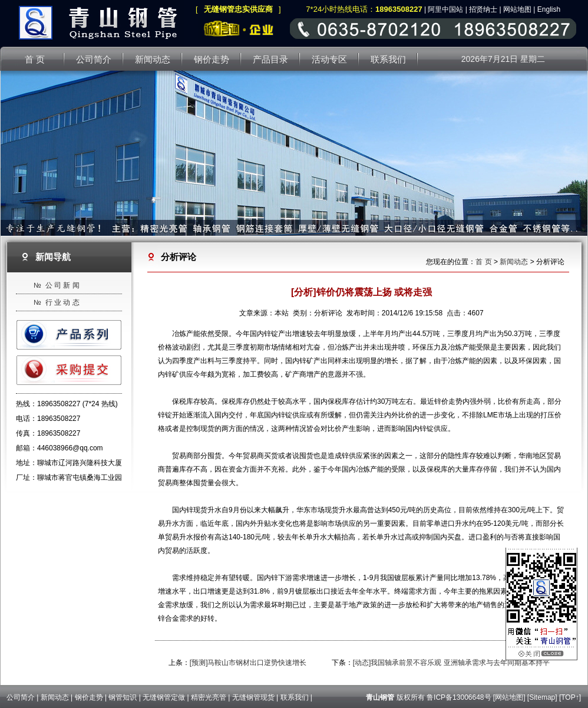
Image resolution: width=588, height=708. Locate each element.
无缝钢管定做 (164, 697)
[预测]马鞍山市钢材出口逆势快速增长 (248, 663)
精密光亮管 (209, 697)
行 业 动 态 (62, 302)
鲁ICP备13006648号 (459, 697)
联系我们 (295, 697)
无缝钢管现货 (253, 697)
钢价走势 (89, 697)
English (549, 9)
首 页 (483, 262)
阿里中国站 (445, 9)
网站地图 (517, 9)
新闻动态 (514, 262)
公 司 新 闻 (62, 285)
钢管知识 (123, 697)
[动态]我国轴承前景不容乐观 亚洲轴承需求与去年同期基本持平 (451, 663)
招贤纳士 (483, 9)
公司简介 (21, 697)
